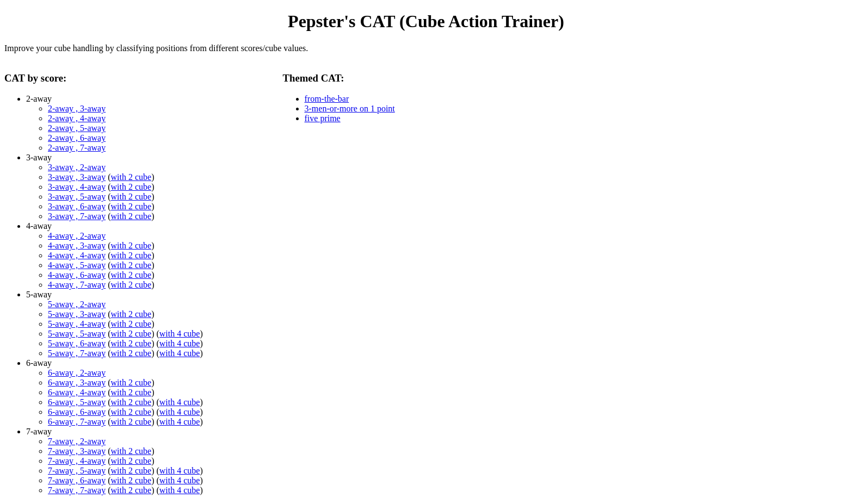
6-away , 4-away (77, 392)
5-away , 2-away (77, 304)
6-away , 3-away (77, 382)
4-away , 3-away (77, 245)
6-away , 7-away (77, 422)
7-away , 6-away (77, 480)
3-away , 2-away (77, 167)
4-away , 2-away (77, 236)
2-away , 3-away (77, 108)
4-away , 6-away (77, 275)
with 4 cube (180, 334)
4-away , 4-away (77, 255)
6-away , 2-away (77, 373)
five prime (323, 118)
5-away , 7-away (77, 353)
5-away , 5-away (77, 334)
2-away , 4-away (77, 118)
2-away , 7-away (77, 148)
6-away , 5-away (77, 402)
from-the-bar (327, 99)
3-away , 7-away (77, 216)
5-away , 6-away (77, 343)
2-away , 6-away (77, 138)
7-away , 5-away (77, 471)
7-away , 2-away (77, 441)
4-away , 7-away (77, 285)
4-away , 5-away (77, 265)
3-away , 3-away (77, 177)
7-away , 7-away (77, 490)
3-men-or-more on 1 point (350, 108)
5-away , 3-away (77, 314)
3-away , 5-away (77, 197)
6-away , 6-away (77, 412)
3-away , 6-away (77, 206)
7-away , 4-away (77, 461)
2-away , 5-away (77, 128)
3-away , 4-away (77, 187)
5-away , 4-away (77, 324)
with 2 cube (131, 177)
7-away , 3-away (77, 451)
